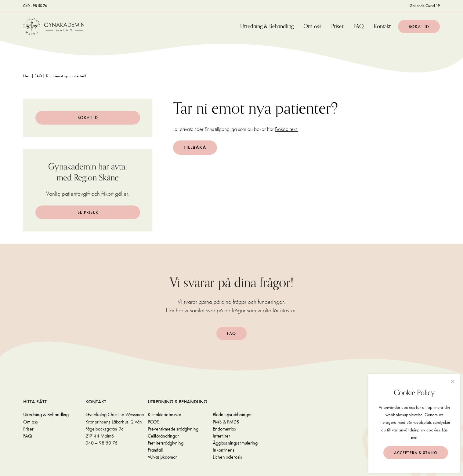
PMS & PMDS (226, 422)
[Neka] (452, 381)
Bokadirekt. (286, 129)
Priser (337, 27)
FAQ (359, 27)
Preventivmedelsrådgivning (173, 429)
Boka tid (419, 27)
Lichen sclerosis (227, 457)
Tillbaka (195, 147)
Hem (27, 76)
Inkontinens (224, 450)
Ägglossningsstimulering (235, 443)
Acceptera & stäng (416, 453)
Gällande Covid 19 (425, 6)
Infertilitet (221, 436)
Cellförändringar (163, 436)
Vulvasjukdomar (162, 457)
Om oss (312, 27)
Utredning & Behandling (267, 27)
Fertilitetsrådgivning (166, 443)
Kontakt (382, 27)
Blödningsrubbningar (232, 414)
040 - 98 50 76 (35, 6)
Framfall (155, 450)
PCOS (154, 422)
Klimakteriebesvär (165, 414)
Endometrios (224, 429)
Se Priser (88, 212)
